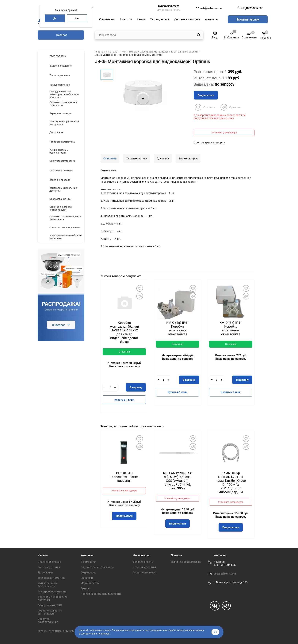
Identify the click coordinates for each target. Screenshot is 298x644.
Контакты (220, 555)
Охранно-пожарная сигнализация (50, 612)
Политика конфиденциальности (101, 594)
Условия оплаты (143, 562)
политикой (104, 634)
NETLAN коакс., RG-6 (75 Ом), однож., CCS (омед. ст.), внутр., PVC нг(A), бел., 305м (178, 481)
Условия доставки (144, 567)
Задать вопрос (188, 158)
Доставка (163, 158)
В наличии (124, 352)
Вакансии (87, 578)
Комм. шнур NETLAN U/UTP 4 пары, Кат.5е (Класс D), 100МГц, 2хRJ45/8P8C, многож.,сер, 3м (231, 482)
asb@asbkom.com (225, 574)
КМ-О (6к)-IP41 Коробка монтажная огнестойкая (231, 328)
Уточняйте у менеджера (224, 133)
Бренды (85, 588)
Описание (110, 158)
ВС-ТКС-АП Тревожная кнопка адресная (124, 477)
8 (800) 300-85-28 (169, 6)
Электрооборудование (52, 591)
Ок (215, 632)
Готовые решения (49, 567)
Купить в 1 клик (124, 400)
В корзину (136, 387)
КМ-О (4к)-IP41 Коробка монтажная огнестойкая (178, 328)
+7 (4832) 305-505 (252, 8)
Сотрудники (88, 572)
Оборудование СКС (50, 605)
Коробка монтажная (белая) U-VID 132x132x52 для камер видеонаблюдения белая (124, 332)
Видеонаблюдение (49, 562)
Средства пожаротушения (48, 620)
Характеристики (137, 158)
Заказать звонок (248, 19)
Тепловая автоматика (52, 578)
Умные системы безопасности (48, 585)
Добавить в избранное (139, 288)
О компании (88, 562)
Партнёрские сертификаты (97, 567)
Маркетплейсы (90, 583)
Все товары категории (209, 142)
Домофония (45, 572)
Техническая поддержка (186, 562)
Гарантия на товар (145, 572)
